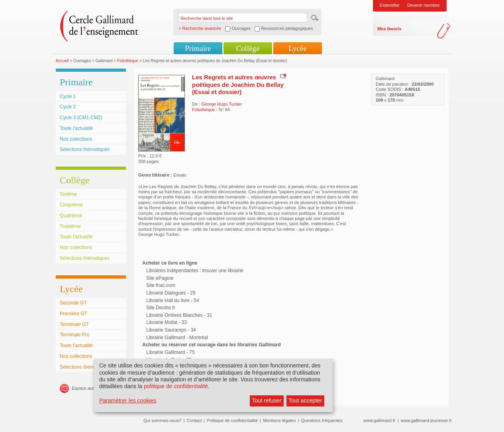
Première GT (74, 314)
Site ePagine (160, 278)
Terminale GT (74, 324)
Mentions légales (279, 420)
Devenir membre (423, 5)
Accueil (62, 61)
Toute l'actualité (76, 128)
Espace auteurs (87, 388)
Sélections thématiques (85, 149)
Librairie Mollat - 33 (167, 322)
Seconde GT (73, 303)
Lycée (297, 48)
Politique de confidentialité (232, 420)
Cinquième (71, 205)
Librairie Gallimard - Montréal (177, 338)
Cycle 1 (68, 96)
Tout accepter (305, 401)
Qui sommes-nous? (162, 420)
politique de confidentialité (176, 386)
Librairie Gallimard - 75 (170, 352)
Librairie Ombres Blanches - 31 (179, 315)
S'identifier (389, 5)
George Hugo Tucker (222, 104)
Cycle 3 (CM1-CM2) (81, 118)
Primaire (198, 48)
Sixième (68, 194)
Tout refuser (267, 401)
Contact (194, 420)
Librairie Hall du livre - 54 (173, 300)
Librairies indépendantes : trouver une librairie (195, 271)
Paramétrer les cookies (128, 401)
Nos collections (76, 139)
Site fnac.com (161, 285)
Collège (248, 48)
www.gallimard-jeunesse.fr (426, 420)
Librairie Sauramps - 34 (171, 330)
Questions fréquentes (322, 420)
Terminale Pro (75, 335)
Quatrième (71, 216)
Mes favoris (389, 29)
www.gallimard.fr (379, 420)
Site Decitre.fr (161, 308)
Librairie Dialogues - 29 (171, 293)
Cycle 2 (68, 107)
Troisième (70, 226)
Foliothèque (128, 61)
